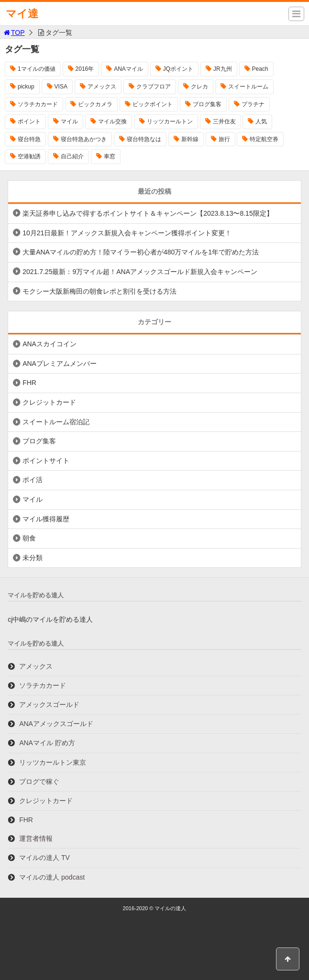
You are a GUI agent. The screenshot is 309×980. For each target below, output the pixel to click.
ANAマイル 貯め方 (47, 743)
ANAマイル (128, 69)
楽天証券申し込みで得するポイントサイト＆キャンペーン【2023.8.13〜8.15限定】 (148, 213)
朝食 (29, 538)
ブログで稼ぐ (39, 782)
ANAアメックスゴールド (56, 724)
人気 (261, 121)
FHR (29, 383)
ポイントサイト (46, 461)
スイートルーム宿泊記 (56, 422)
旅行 (224, 139)
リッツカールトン (170, 121)
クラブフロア (154, 87)
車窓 (110, 156)
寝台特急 (29, 139)
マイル (69, 121)
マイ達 (22, 14)
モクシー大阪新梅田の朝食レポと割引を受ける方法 (99, 291)
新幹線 (190, 139)
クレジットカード (49, 402)
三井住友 (224, 121)
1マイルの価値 (37, 69)
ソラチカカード (38, 104)
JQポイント (178, 69)
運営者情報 (36, 838)
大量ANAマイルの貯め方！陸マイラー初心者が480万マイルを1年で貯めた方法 (141, 252)
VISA (61, 87)
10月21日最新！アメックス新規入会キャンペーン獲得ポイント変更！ (127, 233)
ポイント (29, 121)
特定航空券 (264, 139)
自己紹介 (72, 156)
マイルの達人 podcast (52, 877)
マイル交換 (112, 121)
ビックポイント (153, 104)
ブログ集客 (207, 104)
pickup (26, 87)
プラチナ (253, 104)
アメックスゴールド (49, 705)
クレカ (199, 87)
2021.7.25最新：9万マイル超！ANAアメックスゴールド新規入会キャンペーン (140, 272)
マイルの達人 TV (44, 858)
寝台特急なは (144, 139)
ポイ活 (33, 480)
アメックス (102, 87)
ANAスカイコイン (50, 344)
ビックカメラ (95, 104)
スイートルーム (248, 87)
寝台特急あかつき (84, 139)
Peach (260, 69)
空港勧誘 (29, 156)
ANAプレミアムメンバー (60, 363)
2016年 (85, 69)
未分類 (33, 558)
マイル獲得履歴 (46, 519)
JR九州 (223, 69)
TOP (14, 33)
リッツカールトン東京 (53, 762)
